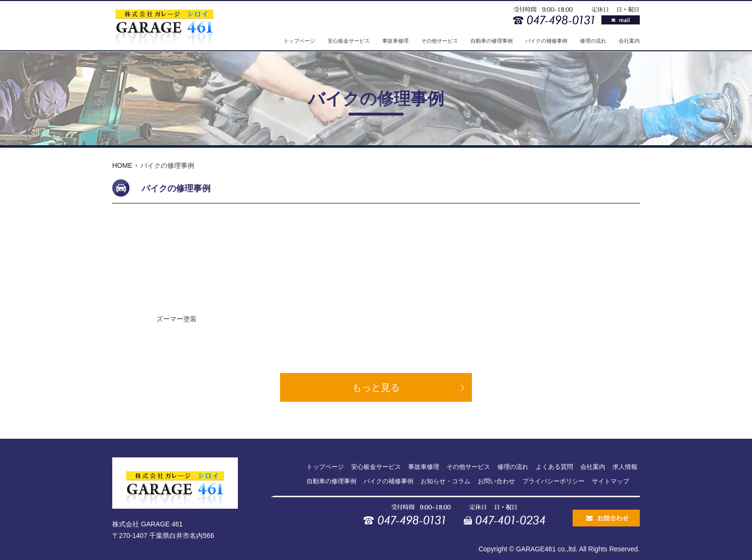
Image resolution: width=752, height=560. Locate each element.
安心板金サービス (349, 41)
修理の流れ (593, 41)
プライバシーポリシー (553, 481)
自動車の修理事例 (492, 41)
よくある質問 (554, 467)
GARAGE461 (536, 549)
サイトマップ (611, 481)
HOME (122, 165)
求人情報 (625, 467)
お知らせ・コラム (446, 481)
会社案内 (629, 41)
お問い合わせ (496, 481)
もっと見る (376, 387)
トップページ (299, 41)
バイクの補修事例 (546, 41)
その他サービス (440, 41)
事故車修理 (395, 41)
